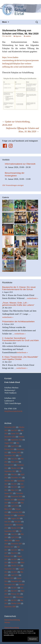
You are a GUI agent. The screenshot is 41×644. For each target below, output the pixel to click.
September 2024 (17, 440)
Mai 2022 (14, 474)
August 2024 (9, 443)
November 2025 (10, 427)
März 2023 (15, 462)
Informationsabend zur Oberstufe (20, 164)
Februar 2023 (9, 465)
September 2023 (10, 455)
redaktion (28, 36)
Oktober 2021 (9, 481)
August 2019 (15, 518)
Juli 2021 (14, 484)
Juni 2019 (8, 522)
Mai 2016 (14, 553)
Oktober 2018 (16, 528)
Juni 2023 (14, 459)
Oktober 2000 (16, 603)
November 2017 (17, 544)
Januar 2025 (15, 434)
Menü (4, 22)
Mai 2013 (14, 591)
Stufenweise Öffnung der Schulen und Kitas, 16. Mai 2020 (22, 130)
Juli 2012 (14, 600)
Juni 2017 (14, 550)
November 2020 (17, 496)
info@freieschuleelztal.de (13, 411)
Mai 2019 (18, 522)
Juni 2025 (14, 430)
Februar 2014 (9, 578)
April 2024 (15, 446)
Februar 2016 (9, 556)
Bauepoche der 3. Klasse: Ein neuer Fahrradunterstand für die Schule (19, 288)
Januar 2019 (9, 525)
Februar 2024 (9, 449)
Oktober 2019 (9, 515)
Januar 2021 (9, 493)
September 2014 (10, 569)
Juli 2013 (14, 588)
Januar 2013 (9, 597)
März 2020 (8, 509)
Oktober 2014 (16, 566)
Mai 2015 (14, 562)
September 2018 (10, 531)
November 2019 (17, 512)
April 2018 (15, 537)
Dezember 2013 (16, 581)
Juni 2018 (14, 534)
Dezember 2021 (16, 478)
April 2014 (15, 575)
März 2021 (15, 490)
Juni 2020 (14, 503)
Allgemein (18, 36)
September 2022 (10, 471)
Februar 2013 (16, 594)
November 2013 (10, 585)
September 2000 (10, 607)
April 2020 (15, 506)
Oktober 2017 (9, 547)
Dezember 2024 (10, 437)
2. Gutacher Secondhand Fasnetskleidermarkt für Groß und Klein (20, 339)
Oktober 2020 (9, 500)
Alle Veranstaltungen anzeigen (13, 185)
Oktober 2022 (16, 468)
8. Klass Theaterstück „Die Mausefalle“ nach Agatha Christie (20, 358)
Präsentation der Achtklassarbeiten (18, 322)
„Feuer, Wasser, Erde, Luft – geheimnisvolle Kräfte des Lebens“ (18, 304)
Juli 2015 (14, 559)
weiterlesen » (33, 298)
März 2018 (8, 540)
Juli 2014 (14, 572)
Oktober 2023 (16, 452)
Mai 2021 (14, 487)
